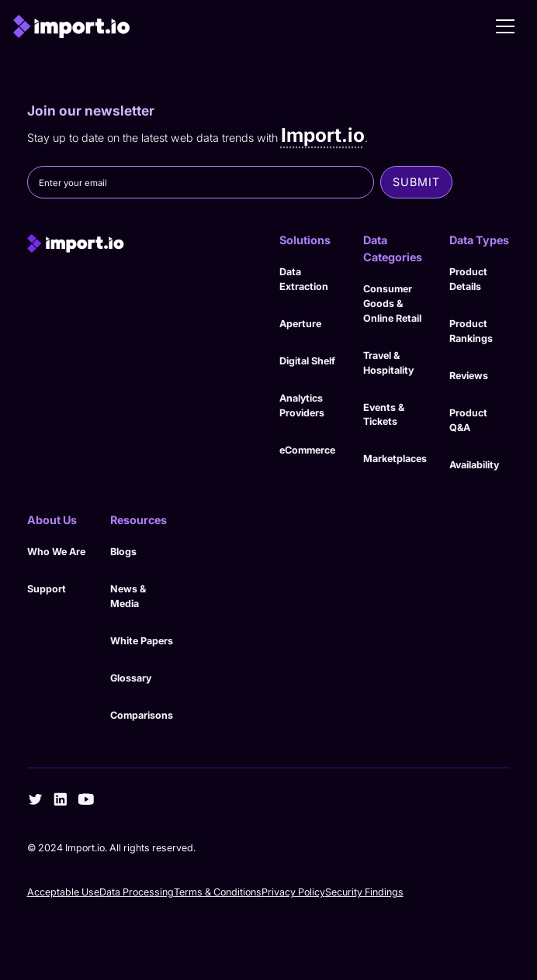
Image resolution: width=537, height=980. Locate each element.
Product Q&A (468, 420)
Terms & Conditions (218, 892)
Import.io (323, 135)
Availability (474, 465)
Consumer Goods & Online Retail (392, 304)
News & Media (128, 596)
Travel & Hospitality (388, 363)
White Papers (142, 641)
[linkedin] (61, 799)
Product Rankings (471, 331)
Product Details (468, 279)
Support (47, 589)
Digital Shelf (307, 361)
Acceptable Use (63, 892)
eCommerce (307, 450)
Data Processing (137, 892)
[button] (505, 26)
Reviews (469, 376)
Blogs (123, 552)
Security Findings (364, 892)
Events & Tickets (384, 415)
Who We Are (56, 552)
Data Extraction (304, 279)
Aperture (300, 324)
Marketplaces (395, 459)
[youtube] (86, 799)
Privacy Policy (293, 892)
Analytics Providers (302, 405)
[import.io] (142, 243)
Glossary (131, 678)
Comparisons (142, 715)
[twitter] (36, 799)
